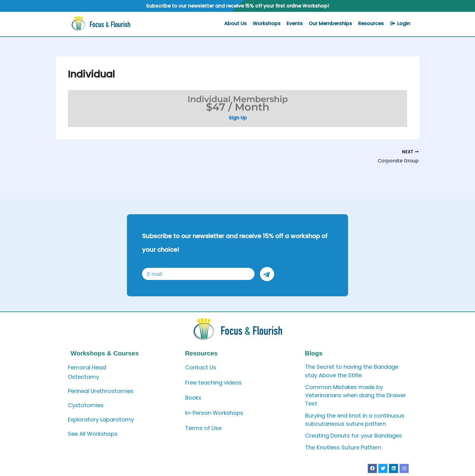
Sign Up (238, 118)
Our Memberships (330, 23)
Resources (371, 23)
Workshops (267, 23)
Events (295, 23)
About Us (235, 23)
